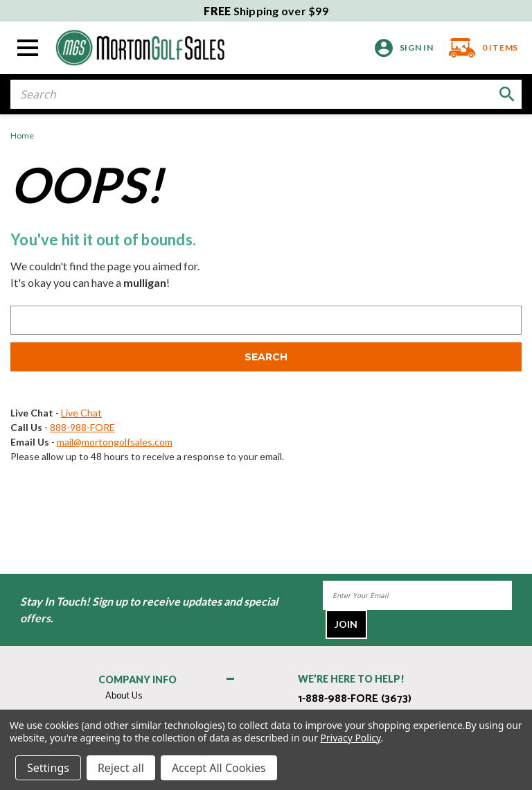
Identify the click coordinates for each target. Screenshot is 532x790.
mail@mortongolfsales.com (115, 442)
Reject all (121, 768)
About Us (124, 696)
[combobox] (266, 94)
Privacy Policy (350, 738)
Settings (48, 768)
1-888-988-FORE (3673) (355, 699)
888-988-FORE (82, 427)
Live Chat (81, 413)
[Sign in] (404, 48)
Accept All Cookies (219, 768)
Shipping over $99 (266, 11)
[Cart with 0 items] (480, 48)
